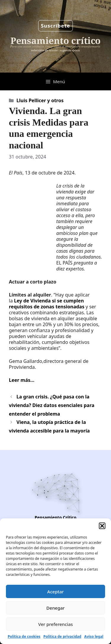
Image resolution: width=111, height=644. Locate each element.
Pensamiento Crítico (55, 517)
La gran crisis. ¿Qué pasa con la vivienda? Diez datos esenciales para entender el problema (52, 405)
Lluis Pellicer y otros (40, 100)
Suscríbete (55, 26)
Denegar (56, 608)
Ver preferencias (55, 624)
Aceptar (56, 592)
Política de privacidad (62, 636)
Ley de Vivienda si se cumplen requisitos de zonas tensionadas (47, 304)
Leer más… (22, 380)
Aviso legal (94, 636)
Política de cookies (24, 636)
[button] (102, 526)
